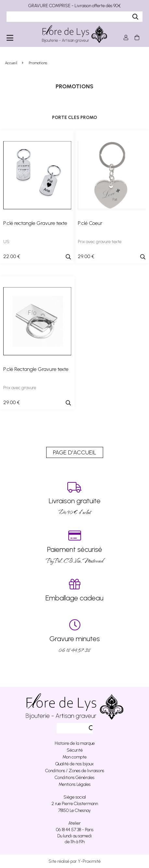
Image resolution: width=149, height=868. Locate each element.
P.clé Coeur (90, 223)
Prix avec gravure (20, 388)
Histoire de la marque (75, 743)
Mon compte (74, 757)
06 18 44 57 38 (74, 636)
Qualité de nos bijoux (74, 764)
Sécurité (75, 750)
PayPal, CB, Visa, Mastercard (74, 547)
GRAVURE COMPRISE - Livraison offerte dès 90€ (74, 6)
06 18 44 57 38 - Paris (75, 830)
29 (86, 256)
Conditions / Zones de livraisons (75, 771)
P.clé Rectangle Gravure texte (36, 369)
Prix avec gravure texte (100, 242)
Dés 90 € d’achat (74, 499)
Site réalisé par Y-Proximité (74, 861)
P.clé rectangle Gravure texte (35, 223)
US (6, 242)
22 (12, 256)
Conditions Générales (74, 778)
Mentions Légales (74, 784)
